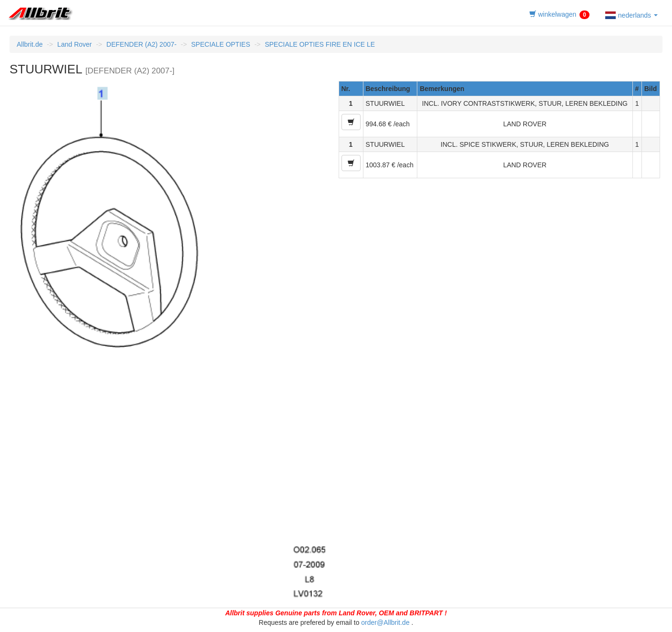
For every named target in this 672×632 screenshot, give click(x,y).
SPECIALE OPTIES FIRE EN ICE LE (320, 44)
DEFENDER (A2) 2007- (141, 44)
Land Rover (74, 44)
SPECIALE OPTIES (221, 44)
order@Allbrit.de (385, 622)
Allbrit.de (30, 44)
